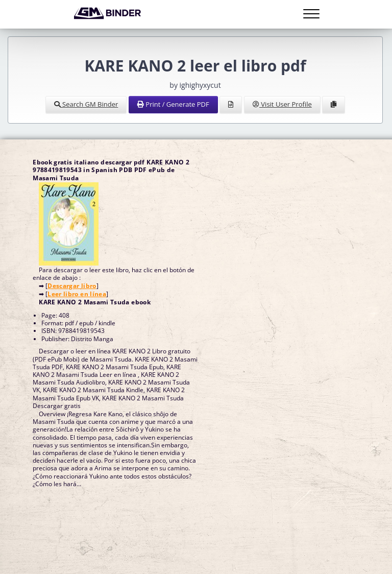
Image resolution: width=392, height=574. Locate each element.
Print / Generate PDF (173, 104)
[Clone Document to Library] (334, 105)
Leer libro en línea (77, 294)
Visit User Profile (282, 104)
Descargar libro (72, 286)
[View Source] (231, 105)
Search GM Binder (86, 104)
